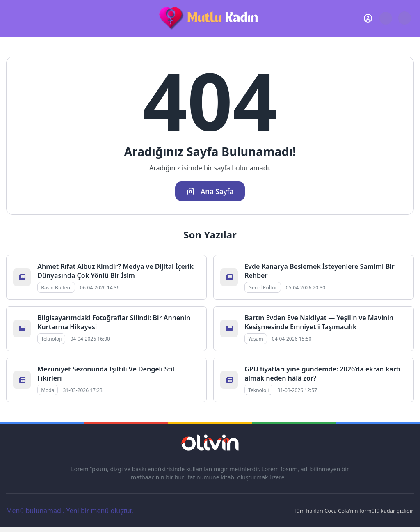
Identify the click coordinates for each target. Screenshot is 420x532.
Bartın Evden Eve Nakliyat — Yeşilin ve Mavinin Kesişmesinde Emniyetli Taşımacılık (319, 323)
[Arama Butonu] (386, 18)
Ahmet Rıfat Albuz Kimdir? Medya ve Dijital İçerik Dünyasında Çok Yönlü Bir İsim (115, 271)
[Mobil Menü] (13, 18)
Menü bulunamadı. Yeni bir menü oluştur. (70, 511)
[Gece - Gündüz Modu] (405, 22)
